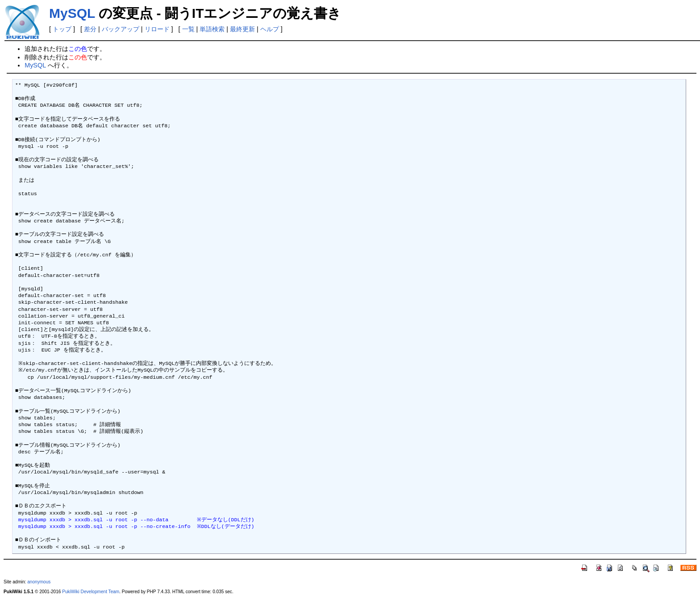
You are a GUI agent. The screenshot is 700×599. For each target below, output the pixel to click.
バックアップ (121, 29)
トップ (62, 29)
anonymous (39, 582)
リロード (157, 29)
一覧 (188, 29)
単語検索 (212, 29)
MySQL (72, 13)
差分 (90, 29)
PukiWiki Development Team (91, 592)
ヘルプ (270, 29)
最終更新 (242, 29)
